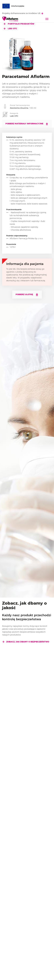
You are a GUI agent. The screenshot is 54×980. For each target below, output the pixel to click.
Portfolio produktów (19, 24)
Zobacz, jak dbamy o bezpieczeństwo (26, 642)
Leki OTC (11, 29)
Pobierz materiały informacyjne (27, 124)
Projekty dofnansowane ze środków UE (23, 13)
